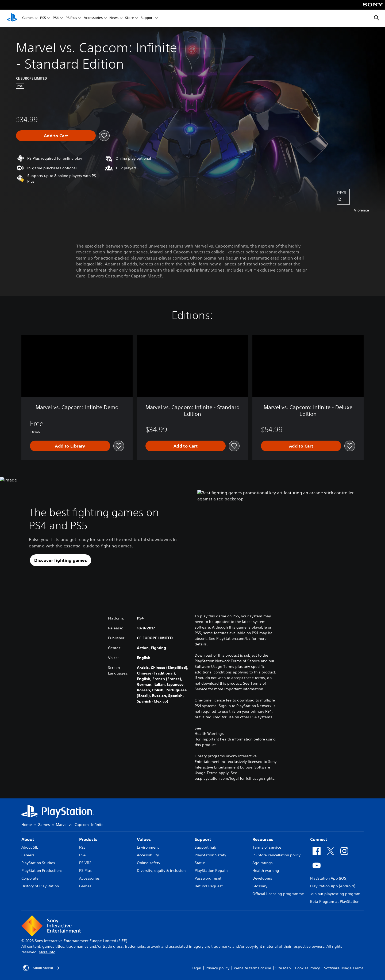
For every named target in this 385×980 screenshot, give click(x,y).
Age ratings (263, 863)
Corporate (30, 878)
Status (200, 863)
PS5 (43, 18)
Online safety (149, 863)
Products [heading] (88, 839)
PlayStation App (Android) (333, 886)
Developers (262, 878)
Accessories (93, 18)
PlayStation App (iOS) (329, 878)
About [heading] (28, 839)
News (114, 18)
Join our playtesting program (335, 894)
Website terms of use (252, 968)
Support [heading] (203, 839)
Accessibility (148, 855)
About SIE (30, 847)
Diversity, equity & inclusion (161, 871)
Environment (148, 847)
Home (27, 825)
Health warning (266, 871)
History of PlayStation (40, 886)
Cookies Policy (307, 968)
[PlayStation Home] (12, 18)
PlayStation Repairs (212, 871)
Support (147, 18)
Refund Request (209, 886)
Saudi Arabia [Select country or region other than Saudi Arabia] (42, 968)
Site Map (283, 968)
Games (28, 18)
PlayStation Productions (42, 871)
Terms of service (267, 847)
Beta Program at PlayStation (335, 901)
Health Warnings (209, 734)
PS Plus (71, 18)
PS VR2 (85, 863)
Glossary (260, 886)
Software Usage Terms (344, 968)
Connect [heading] (319, 839)
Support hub (205, 847)
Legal (197, 968)
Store (130, 18)
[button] (61, 560)
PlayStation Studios (38, 863)
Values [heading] (144, 839)
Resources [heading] (263, 839)
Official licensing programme (278, 894)
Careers (28, 855)
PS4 (56, 18)
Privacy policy (217, 968)
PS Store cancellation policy (276, 855)
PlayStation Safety (210, 855)
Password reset (208, 878)
